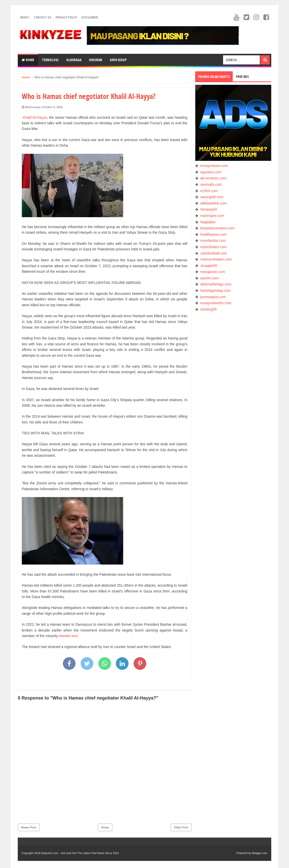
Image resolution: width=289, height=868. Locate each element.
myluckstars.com (213, 247)
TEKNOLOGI (50, 60)
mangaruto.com (213, 272)
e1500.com (209, 191)
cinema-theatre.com (216, 259)
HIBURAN (96, 60)
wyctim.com (210, 278)
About (25, 17)
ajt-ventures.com (213, 178)
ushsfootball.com (214, 253)
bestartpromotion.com (217, 228)
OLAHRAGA (74, 60)
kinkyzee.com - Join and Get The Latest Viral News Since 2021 (80, 853)
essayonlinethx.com (216, 303)
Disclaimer (90, 17)
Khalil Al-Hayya (35, 117)
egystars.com (211, 172)
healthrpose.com (213, 234)
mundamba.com (213, 241)
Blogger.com (260, 853)
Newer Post (29, 827)
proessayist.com (213, 297)
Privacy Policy (66, 17)
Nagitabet (208, 222)
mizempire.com (212, 216)
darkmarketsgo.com (216, 284)
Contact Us (42, 17)
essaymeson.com (214, 166)
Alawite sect (68, 636)
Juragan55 (209, 266)
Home (28, 60)
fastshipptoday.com (215, 291)
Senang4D (209, 209)
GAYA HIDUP (118, 60)
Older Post (181, 827)
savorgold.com (212, 197)
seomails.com (211, 184)
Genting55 (209, 309)
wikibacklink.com (213, 203)
